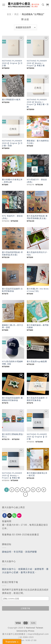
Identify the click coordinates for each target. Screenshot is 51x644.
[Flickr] (19, 516)
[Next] (26, 494)
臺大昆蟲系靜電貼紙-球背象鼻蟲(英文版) (12, 254)
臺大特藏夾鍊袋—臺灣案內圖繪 (38, 326)
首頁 (9, 14)
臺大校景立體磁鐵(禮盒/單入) (13, 435)
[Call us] (14, 516)
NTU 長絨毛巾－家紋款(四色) (13, 217)
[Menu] (4, 5)
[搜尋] (43, 5)
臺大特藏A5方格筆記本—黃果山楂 (12, 181)
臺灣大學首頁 (28, 572)
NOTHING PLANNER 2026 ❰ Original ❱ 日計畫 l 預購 (12, 143)
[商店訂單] (26, 27)
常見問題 (18, 552)
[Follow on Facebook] (5, 516)
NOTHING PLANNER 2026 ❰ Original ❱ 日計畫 (12, 63)
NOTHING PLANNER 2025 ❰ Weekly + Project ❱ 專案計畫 (12, 475)
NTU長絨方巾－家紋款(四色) (37, 181)
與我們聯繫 (31, 552)
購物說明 (7, 552)
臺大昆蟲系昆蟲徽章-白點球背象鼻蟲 (12, 290)
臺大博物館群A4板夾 (11, 100)
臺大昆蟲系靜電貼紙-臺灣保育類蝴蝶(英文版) (37, 217)
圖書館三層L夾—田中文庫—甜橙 (13, 326)
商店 (16, 14)
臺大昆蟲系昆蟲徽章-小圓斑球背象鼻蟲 (37, 399)
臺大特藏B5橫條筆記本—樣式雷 (37, 474)
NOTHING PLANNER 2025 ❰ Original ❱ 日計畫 (37, 437)
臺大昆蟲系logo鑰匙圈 (37, 362)
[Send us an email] (9, 516)
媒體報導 (39, 569)
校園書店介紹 (25, 569)
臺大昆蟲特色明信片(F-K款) (37, 254)
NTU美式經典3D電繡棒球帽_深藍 (13, 363)
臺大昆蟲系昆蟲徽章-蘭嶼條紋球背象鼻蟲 (12, 399)
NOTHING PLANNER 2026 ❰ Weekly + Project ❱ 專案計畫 (37, 63)
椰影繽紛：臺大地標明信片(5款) (38, 142)
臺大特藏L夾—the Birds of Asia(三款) (38, 290)
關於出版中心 (9, 569)
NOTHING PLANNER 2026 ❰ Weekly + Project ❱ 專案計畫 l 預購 (38, 103)
